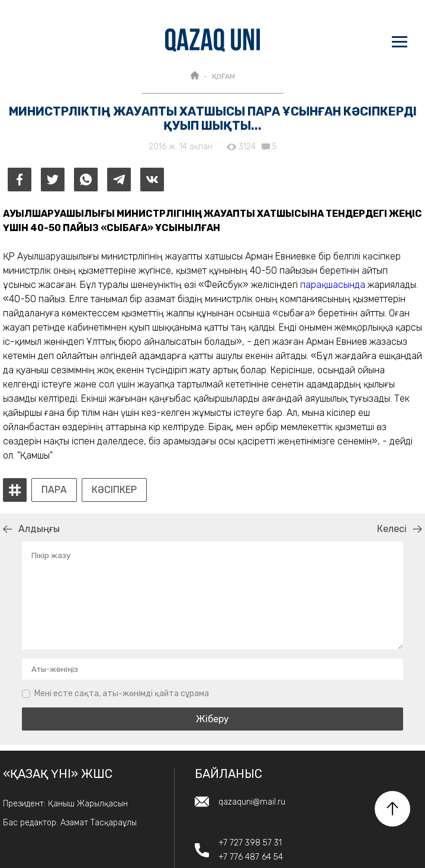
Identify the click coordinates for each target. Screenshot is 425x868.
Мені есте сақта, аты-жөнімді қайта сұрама (122, 694)
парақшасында (333, 285)
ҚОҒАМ (223, 76)
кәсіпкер (114, 490)
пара (54, 490)
